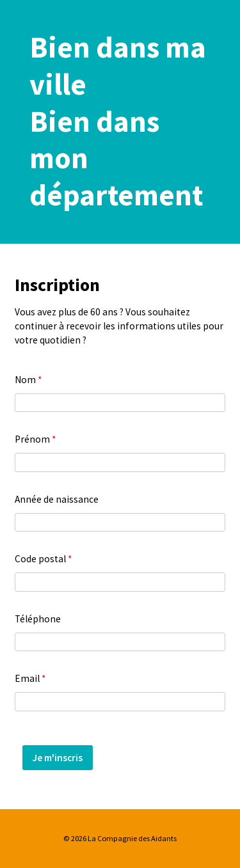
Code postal (43, 559)
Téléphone (38, 619)
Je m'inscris (57, 758)
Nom (28, 380)
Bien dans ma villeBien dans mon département (118, 121)
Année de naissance (57, 499)
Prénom (35, 439)
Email (30, 678)
